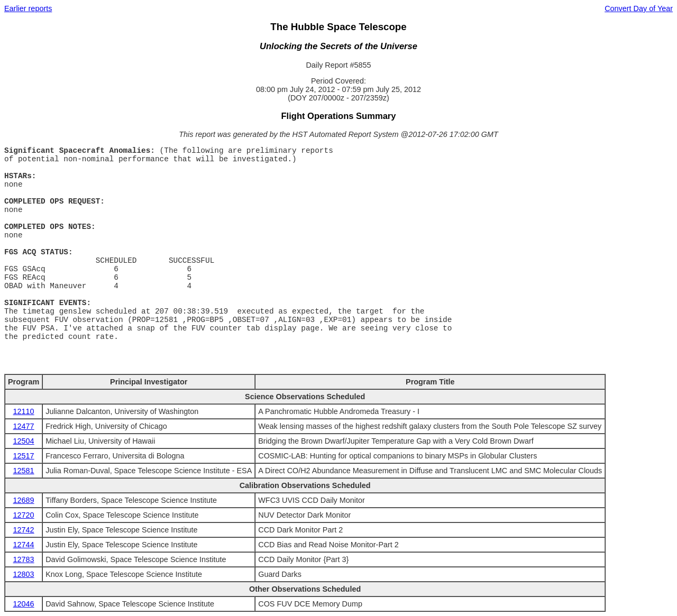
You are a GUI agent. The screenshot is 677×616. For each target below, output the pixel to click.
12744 (24, 545)
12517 (24, 456)
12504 (24, 441)
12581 (24, 471)
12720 (24, 515)
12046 (24, 604)
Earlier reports (28, 8)
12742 (24, 530)
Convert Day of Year (639, 8)
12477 (24, 426)
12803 (24, 574)
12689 (24, 500)
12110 (24, 411)
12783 (24, 559)
